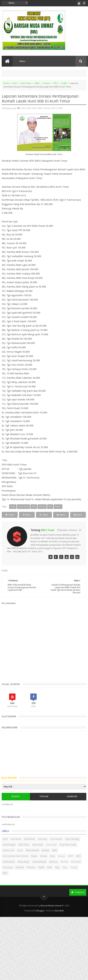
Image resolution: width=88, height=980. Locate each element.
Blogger (40, 917)
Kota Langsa (24, 868)
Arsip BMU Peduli (68, 851)
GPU (55, 83)
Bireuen (46, 857)
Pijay (57, 874)
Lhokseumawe (39, 868)
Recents (16, 803)
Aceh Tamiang (72, 845)
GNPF (71, 862)
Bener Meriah (32, 857)
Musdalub (76, 868)
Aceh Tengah (9, 851)
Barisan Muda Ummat (51, 912)
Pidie (50, 874)
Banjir (20, 857)
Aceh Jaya (42, 845)
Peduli (64, 83)
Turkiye (74, 874)
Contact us (78, 898)
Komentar (72, 803)
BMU (37, 83)
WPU (5, 879)
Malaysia (54, 868)
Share (33, 515)
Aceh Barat (16, 845)
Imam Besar (9, 868)
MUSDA (64, 868)
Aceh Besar (29, 845)
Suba (65, 874)
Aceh (14, 83)
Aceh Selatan (56, 845)
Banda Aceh (9, 857)
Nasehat (20, 874)
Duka (52, 862)
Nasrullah (59, 917)
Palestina (31, 874)
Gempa (61, 862)
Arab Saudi (51, 851)
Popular (44, 803)
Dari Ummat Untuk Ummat (15, 862)
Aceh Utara (38, 851)
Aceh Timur (26, 83)
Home (6, 83)
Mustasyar (8, 874)
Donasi (46, 83)
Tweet (12, 515)
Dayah (34, 862)
